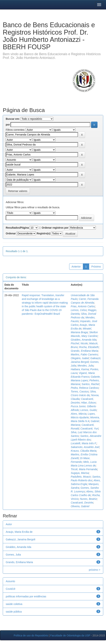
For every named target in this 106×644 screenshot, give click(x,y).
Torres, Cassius (80, 392)
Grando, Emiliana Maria (84, 351)
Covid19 (10, 589)
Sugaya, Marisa (80, 473)
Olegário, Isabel (80, 358)
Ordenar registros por (55, 228)
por (8, 125)
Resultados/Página (17, 228)
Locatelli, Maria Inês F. (84, 443)
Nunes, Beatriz (88, 499)
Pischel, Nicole (79, 343)
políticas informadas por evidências (26, 596)
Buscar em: (13, 119)
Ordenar (11, 233)
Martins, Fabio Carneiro (84, 354)
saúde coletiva (14, 604)
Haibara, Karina (80, 369)
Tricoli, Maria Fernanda (84, 469)
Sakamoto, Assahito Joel (85, 447)
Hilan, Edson (88, 403)
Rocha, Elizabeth (89, 347)
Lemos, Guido (89, 410)
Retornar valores (18, 191)
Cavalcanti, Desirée (82, 503)
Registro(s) (43, 233)
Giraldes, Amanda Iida (83, 340)
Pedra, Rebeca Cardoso (85, 388)
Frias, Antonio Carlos (83, 306)
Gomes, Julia (13, 555)
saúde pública (14, 612)
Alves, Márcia (78, 414)
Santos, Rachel (90, 384)
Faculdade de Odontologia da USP (70, 635)
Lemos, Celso (79, 310)
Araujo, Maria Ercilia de (19, 532)
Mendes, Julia (85, 366)
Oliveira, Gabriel (80, 506)
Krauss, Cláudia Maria (83, 451)
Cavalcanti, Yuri (89, 429)
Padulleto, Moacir (81, 477)
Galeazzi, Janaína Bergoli (21, 539)
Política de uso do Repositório (31, 635)
